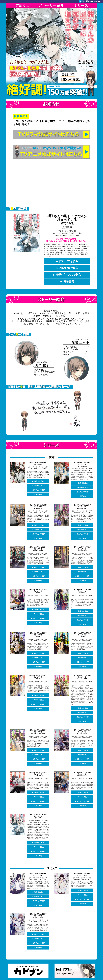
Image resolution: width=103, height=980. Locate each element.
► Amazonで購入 (67, 268)
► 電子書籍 (67, 281)
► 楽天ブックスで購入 (67, 275)
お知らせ (21, 5)
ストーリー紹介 (51, 5)
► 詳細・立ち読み (67, 261)
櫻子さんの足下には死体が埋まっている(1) (38, 867)
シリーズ (82, 5)
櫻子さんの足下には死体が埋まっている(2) (82, 867)
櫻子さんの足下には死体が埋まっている (67, 220)
